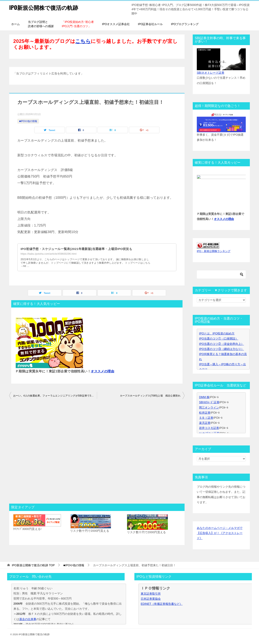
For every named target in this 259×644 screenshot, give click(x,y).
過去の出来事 (28, 619)
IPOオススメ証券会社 (116, 24)
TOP (33, 565)
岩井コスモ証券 (209, 428)
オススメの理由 (102, 371)
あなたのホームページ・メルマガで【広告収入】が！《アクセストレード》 (220, 533)
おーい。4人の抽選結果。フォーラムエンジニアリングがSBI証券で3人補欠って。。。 (55, 396)
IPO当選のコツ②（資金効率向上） (221, 344)
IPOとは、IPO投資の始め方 (217, 333)
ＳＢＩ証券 (206, 418)
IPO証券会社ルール (150, 24)
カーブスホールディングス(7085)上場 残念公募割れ (150, 396)
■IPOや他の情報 (28, 121)
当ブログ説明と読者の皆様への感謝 (41, 24)
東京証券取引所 (151, 594)
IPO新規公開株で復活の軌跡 (48, 7)
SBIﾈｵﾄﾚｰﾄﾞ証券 (209, 402)
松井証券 (205, 413)
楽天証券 (205, 423)
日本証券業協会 (151, 599)
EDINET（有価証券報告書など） (162, 604)
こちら (83, 41)
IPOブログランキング (185, 24)
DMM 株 (204, 397)
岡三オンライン (209, 407)
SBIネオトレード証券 (211, 73)
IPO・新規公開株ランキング (214, 251)
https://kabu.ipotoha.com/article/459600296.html (49, 254)
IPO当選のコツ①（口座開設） (219, 339)
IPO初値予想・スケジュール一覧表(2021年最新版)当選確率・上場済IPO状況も (80, 249)
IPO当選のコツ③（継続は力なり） (221, 349)
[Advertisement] (97, 453)
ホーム (15, 24)
